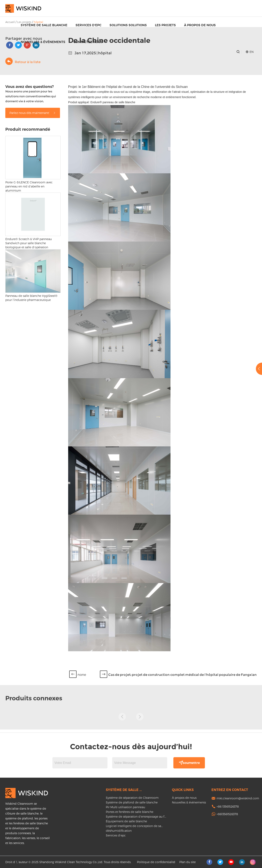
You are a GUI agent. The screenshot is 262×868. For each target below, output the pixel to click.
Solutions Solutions (128, 25)
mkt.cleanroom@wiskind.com (238, 798)
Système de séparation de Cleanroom (132, 798)
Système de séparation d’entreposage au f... (136, 816)
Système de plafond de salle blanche (132, 802)
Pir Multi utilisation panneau (125, 807)
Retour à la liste (23, 61)
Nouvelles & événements (43, 42)
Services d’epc (88, 25)
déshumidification (119, 831)
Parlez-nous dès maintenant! (33, 113)
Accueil (10, 22)
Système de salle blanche (44, 25)
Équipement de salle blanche (126, 821)
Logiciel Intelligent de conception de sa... (134, 826)
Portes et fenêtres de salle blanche (130, 812)
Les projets (165, 25)
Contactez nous (88, 42)
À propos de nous (200, 25)
